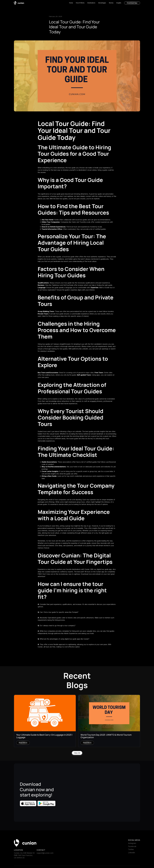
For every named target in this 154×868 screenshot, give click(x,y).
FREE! (40, 574)
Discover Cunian (59, 555)
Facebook (132, 847)
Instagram (132, 844)
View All (77, 754)
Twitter (131, 850)
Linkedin (132, 854)
